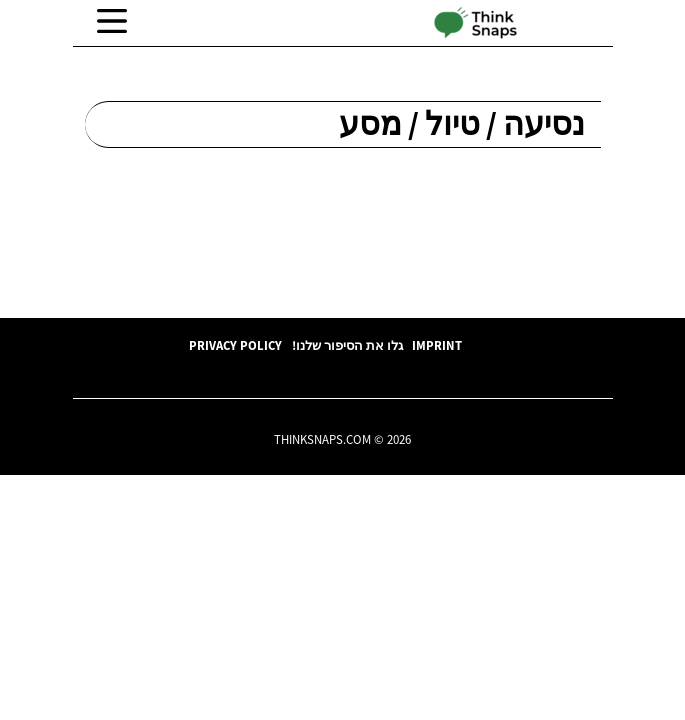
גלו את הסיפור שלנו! (347, 345)
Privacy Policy (235, 345)
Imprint (437, 345)
